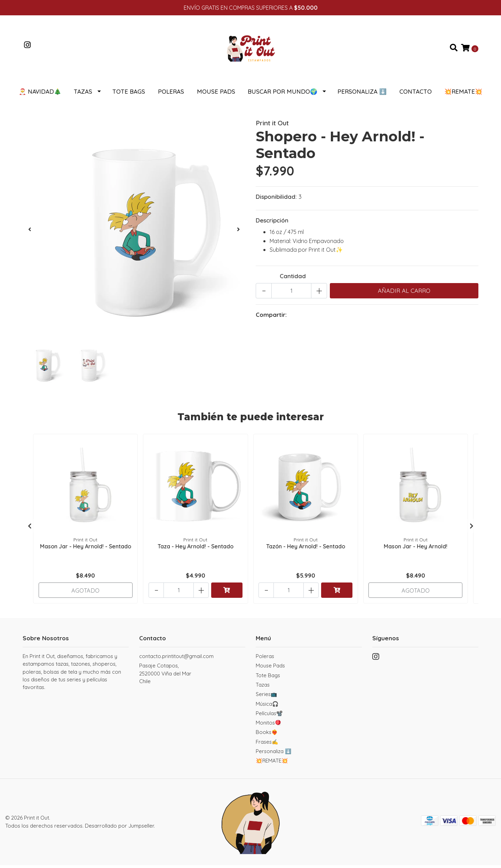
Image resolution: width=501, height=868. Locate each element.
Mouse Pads (216, 94)
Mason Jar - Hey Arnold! (416, 549)
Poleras (171, 94)
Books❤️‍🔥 (267, 735)
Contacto (416, 94)
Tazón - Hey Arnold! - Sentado (306, 549)
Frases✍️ (267, 745)
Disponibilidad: (276, 199)
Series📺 (267, 697)
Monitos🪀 (269, 725)
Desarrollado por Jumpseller (119, 828)
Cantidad (293, 279)
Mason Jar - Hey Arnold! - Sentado (86, 549)
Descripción (272, 223)
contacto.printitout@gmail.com (176, 659)
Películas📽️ (269, 716)
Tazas (83, 94)
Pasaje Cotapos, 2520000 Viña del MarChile (165, 676)
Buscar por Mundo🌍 (283, 94)
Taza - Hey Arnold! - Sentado (196, 549)
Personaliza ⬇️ (362, 94)
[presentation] (30, 232)
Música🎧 (267, 707)
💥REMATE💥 (463, 94)
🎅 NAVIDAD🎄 (40, 94)
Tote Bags (129, 94)
